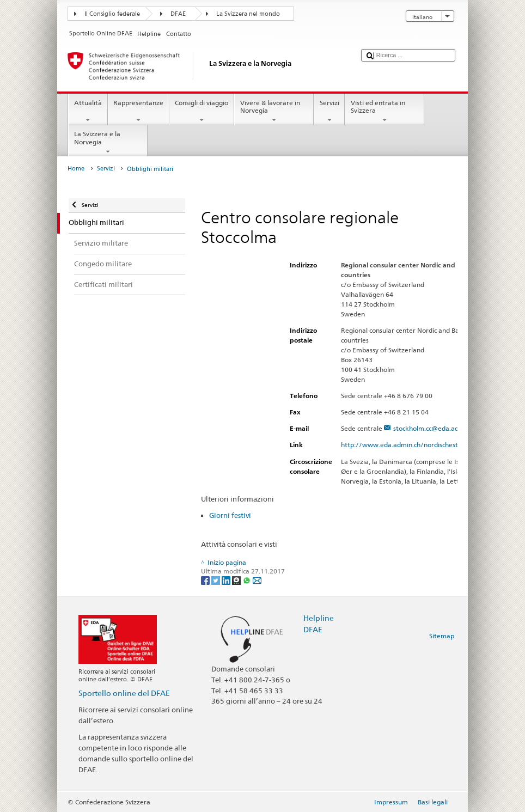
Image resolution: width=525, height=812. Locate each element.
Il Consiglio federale (112, 14)
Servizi (329, 112)
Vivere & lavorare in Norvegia (274, 112)
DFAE (178, 14)
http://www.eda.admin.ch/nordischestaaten (413, 445)
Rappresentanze (139, 112)
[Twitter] (216, 580)
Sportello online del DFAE (124, 693)
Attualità (88, 112)
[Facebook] (206, 580)
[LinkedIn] (227, 580)
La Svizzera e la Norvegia (108, 143)
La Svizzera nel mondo (248, 14)
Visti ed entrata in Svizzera (384, 112)
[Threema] (237, 580)
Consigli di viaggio (202, 112)
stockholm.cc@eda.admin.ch (436, 428)
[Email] (257, 580)
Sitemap (442, 636)
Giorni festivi (230, 515)
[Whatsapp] (248, 580)
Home (76, 169)
